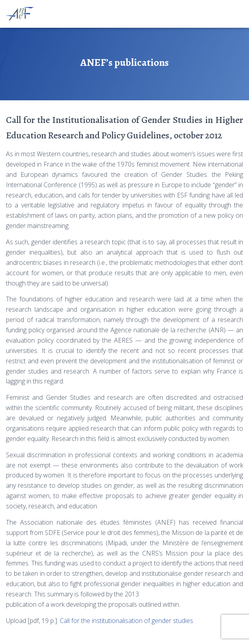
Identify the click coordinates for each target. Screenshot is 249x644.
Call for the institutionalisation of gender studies (126, 621)
